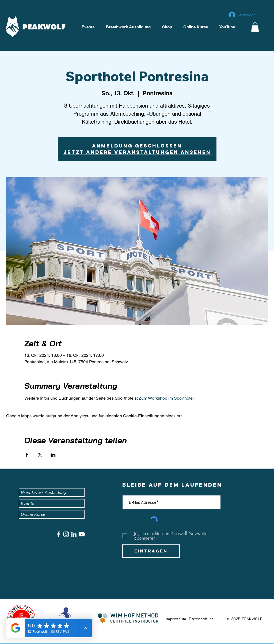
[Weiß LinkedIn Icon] (74, 534)
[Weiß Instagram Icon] (66, 534)
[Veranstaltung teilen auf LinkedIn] (53, 455)
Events (28, 503)
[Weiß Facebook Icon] (58, 534)
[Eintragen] (151, 551)
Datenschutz (201, 619)
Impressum (176, 619)
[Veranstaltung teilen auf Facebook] (27, 455)
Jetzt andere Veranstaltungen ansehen (137, 152)
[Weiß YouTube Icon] (82, 534)
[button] (255, 27)
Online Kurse (33, 514)
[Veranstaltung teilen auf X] (40, 455)
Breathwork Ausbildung (43, 492)
